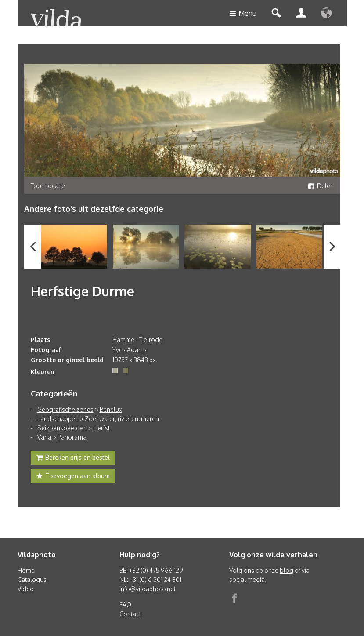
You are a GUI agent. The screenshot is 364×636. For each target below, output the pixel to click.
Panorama (72, 437)
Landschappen (58, 419)
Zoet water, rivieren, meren (122, 419)
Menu (243, 14)
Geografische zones (65, 409)
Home (26, 570)
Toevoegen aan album (73, 477)
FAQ (125, 605)
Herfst (101, 428)
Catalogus (32, 580)
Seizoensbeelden (62, 428)
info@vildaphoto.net (148, 589)
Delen (321, 186)
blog (287, 570)
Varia (44, 437)
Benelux (111, 409)
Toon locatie (48, 186)
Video (26, 589)
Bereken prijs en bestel (73, 458)
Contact (130, 614)
